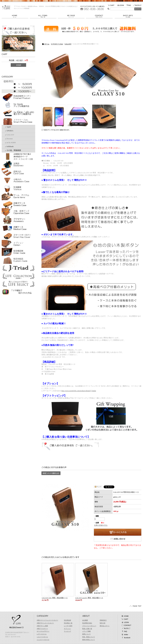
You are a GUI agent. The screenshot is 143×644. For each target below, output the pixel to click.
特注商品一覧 (68, 623)
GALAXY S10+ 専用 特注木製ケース (55, 598)
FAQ (130, 5)
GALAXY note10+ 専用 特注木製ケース (89, 598)
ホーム (16, 16)
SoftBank (10, 146)
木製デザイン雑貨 (42, 626)
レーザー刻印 (68, 626)
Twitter (125, 635)
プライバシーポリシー (89, 626)
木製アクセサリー (42, 629)
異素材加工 (103, 620)
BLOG (137, 5)
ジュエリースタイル (43, 640)
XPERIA (10, 131)
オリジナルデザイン (43, 631)
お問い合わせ (100, 16)
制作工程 (103, 623)
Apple (9, 127)
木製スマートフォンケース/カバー (47, 620)
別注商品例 (67, 620)
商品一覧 (44, 16)
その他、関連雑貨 (14, 150)
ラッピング (67, 631)
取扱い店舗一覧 (87, 629)
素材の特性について (89, 640)
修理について (86, 634)
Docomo (10, 139)
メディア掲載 (86, 631)
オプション (67, 629)
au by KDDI (11, 143)
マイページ (72, 16)
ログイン (125, 622)
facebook (126, 638)
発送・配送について (89, 637)
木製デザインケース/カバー (45, 623)
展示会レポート (105, 626)
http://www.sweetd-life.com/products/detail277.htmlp (79, 391)
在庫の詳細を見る (101, 525)
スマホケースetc (57, 44)
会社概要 (128, 16)
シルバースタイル (42, 637)
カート (125, 619)
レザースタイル (42, 634)
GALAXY (10, 135)
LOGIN (122, 5)
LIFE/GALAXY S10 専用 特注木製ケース (6, 7)
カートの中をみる (113, 5)
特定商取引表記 (87, 623)
